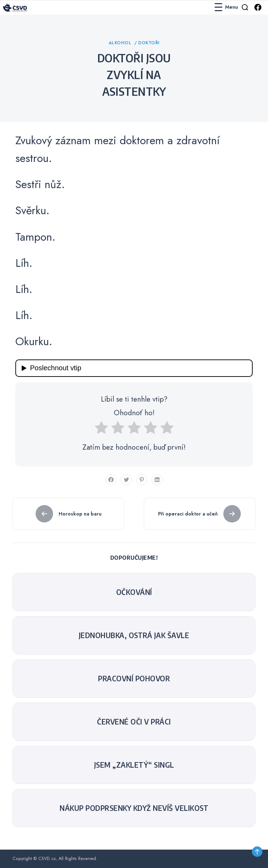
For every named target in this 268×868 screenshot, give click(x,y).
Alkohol (121, 43)
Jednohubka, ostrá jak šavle (134, 635)
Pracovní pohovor (134, 679)
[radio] (101, 430)
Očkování (134, 592)
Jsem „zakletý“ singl (134, 765)
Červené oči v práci (134, 722)
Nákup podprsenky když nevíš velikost (134, 808)
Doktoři (149, 43)
